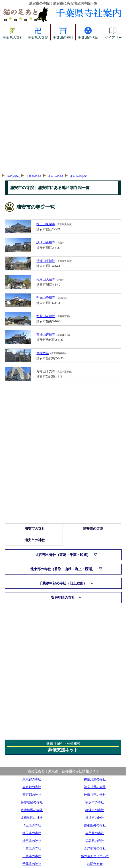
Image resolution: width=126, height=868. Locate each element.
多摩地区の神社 (32, 818)
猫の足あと (14, 176)
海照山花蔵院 (46, 316)
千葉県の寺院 (38, 32)
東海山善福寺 (46, 335)
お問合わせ (95, 864)
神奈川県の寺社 (95, 779)
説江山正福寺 (46, 242)
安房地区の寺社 (63, 598)
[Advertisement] (63, 106)
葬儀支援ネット (63, 750)
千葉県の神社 (63, 32)
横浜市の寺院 (95, 810)
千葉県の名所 (88, 32)
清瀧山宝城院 (46, 261)
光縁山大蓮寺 (46, 279)
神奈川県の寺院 (95, 787)
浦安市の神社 (35, 540)
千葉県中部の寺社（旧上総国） (63, 583)
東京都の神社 (32, 795)
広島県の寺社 (95, 841)
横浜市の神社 (95, 818)
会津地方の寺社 (95, 848)
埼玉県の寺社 (32, 825)
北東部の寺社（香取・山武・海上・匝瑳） (63, 569)
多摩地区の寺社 (32, 802)
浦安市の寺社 (56, 176)
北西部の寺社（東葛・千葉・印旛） (63, 555)
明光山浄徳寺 (46, 297)
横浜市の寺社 (95, 802)
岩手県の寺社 (95, 833)
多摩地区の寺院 (32, 810)
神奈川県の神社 (95, 795)
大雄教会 (43, 353)
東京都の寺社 (32, 779)
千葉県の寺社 (13, 32)
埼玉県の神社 (32, 841)
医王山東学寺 (46, 224)
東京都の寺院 (32, 787)
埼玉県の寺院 (32, 833)
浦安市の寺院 (78, 176)
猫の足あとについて (95, 856)
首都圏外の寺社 (95, 825)
